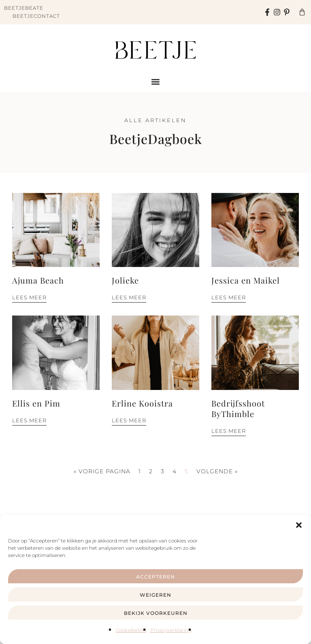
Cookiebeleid (131, 630)
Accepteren (155, 577)
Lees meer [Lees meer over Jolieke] (129, 297)
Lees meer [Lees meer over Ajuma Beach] (29, 297)
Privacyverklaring (171, 630)
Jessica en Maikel (246, 280)
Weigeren (155, 595)
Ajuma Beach (38, 280)
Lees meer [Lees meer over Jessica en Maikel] (229, 297)
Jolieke (125, 280)
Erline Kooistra (142, 403)
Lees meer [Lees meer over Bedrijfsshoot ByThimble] (229, 431)
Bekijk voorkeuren (156, 613)
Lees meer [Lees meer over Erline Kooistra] (129, 420)
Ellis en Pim (36, 403)
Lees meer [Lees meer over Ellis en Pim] (29, 420)
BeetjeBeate (24, 8)
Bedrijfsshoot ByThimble (238, 408)
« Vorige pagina (102, 471)
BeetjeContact (36, 16)
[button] (299, 525)
